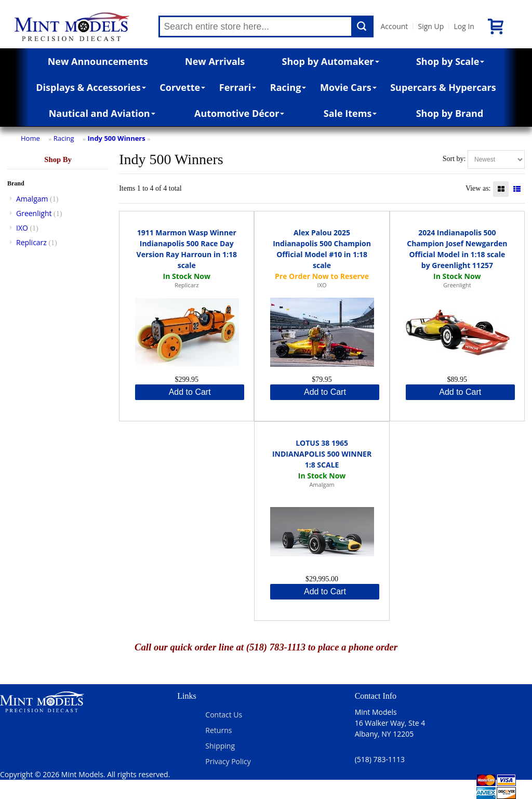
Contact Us (224, 715)
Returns (218, 730)
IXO (22, 228)
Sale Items (350, 113)
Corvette (182, 87)
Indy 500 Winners (117, 138)
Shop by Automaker (331, 61)
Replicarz (31, 242)
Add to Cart (190, 392)
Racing (288, 87)
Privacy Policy (228, 761)
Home (30, 138)
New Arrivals (215, 61)
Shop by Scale (450, 61)
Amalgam (32, 199)
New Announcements (98, 61)
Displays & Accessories (91, 87)
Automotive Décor (239, 113)
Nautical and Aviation (102, 113)
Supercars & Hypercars (443, 87)
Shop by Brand (450, 113)
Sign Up (431, 26)
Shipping (220, 746)
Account (395, 26)
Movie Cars (348, 87)
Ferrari (238, 87)
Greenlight (34, 213)
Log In (464, 26)
